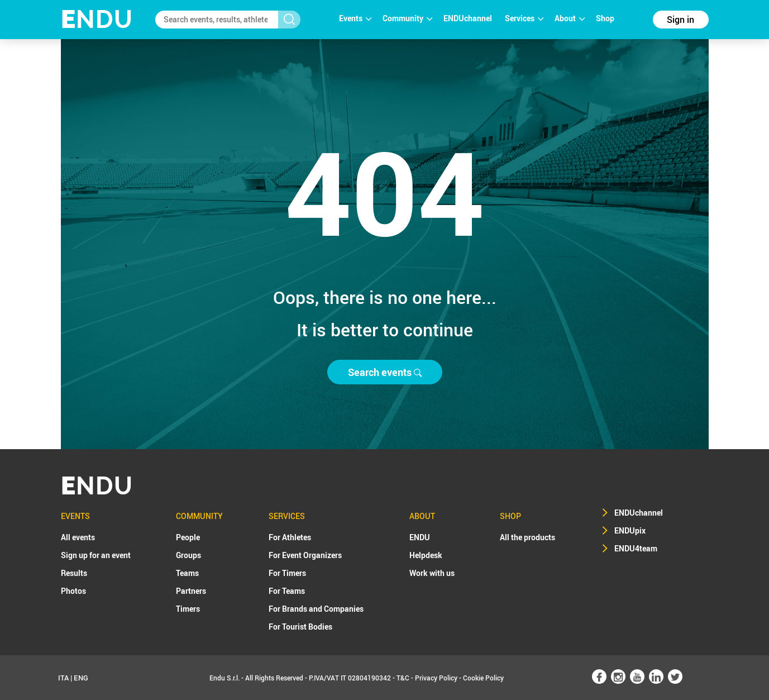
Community (407, 18)
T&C (403, 678)
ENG (81, 678)
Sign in (680, 20)
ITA (63, 678)
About (570, 18)
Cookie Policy (483, 678)
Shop (605, 18)
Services (524, 18)
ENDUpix (630, 530)
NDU (97, 19)
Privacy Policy (436, 678)
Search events (385, 372)
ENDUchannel (469, 18)
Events (355, 18)
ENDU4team (636, 548)
